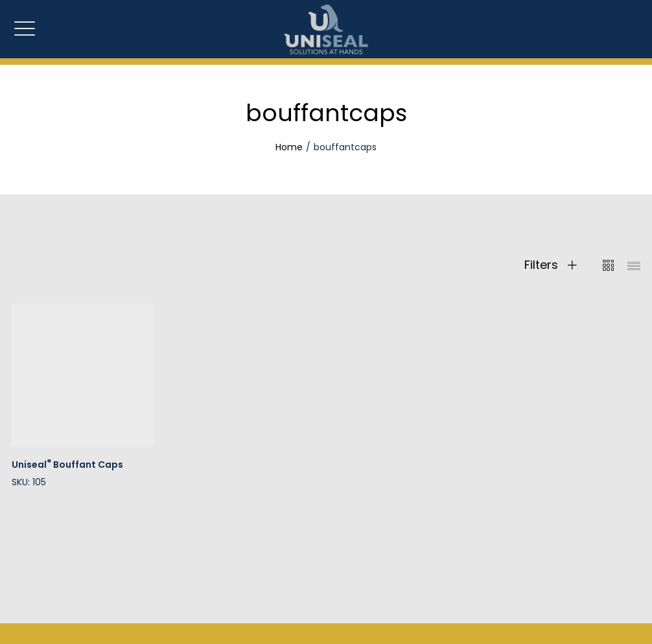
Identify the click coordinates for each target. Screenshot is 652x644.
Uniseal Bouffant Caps (67, 465)
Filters (551, 265)
